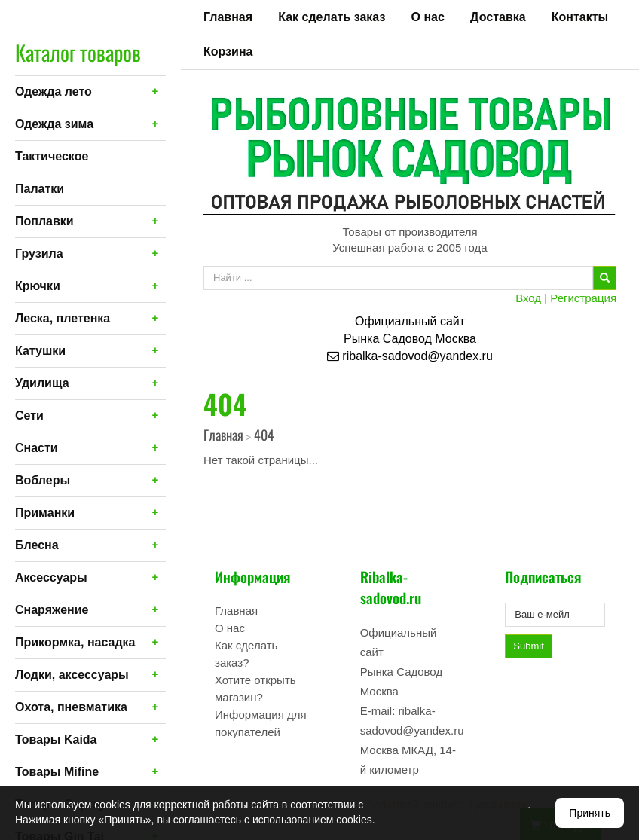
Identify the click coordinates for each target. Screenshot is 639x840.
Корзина (228, 52)
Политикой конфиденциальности (447, 805)
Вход (528, 298)
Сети (29, 415)
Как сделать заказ (332, 17)
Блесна (37, 545)
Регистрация (583, 298)
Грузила (39, 254)
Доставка (498, 17)
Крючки (38, 286)
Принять (590, 813)
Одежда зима (54, 124)
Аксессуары (51, 577)
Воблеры (43, 480)
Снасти (37, 448)
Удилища (42, 383)
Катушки (40, 351)
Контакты (580, 17)
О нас (428, 17)
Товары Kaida (56, 739)
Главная (228, 17)
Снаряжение (52, 610)
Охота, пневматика (71, 707)
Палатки (40, 189)
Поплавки (44, 221)
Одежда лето (54, 92)
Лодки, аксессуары (72, 675)
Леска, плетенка (63, 318)
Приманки (45, 513)
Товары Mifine (57, 772)
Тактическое (52, 156)
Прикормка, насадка (75, 642)
